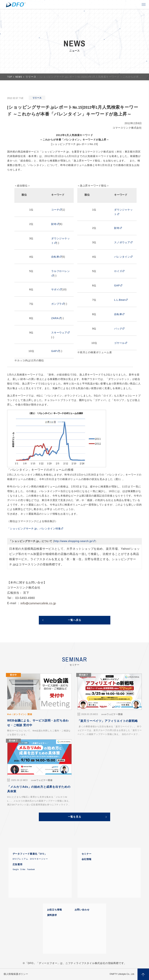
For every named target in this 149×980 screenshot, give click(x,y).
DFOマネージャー (39, 859)
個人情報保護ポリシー (16, 974)
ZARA (55, 318)
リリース (31, 77)
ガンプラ (57, 304)
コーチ (55, 210)
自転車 (55, 257)
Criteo (23, 869)
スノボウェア (122, 242)
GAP (54, 351)
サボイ (55, 289)
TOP (10, 77)
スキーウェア (59, 333)
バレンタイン (122, 257)
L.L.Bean (120, 300)
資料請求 (52, 915)
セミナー (87, 854)
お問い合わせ (82, 910)
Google (16, 869)
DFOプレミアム (20, 859)
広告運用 (18, 864)
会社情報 (87, 859)
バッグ (118, 329)
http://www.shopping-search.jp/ (73, 541)
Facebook (31, 869)
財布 (54, 224)
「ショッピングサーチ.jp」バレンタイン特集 (34, 529)
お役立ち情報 (55, 910)
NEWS (19, 77)
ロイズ (118, 271)
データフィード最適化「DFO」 (30, 854)
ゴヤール (119, 343)
